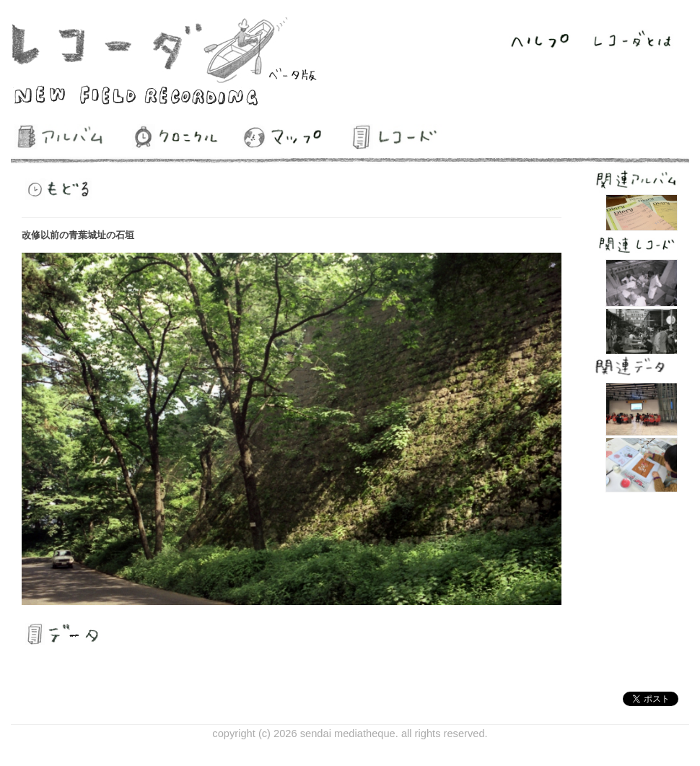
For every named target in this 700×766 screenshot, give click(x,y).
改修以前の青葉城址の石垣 (78, 235)
